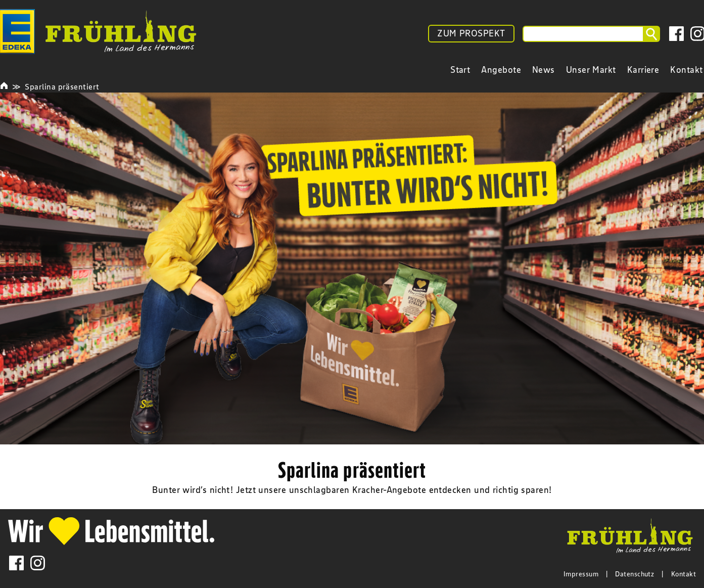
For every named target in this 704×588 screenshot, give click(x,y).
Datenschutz (635, 574)
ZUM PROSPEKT (471, 33)
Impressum (581, 574)
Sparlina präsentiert (62, 86)
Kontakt (684, 574)
